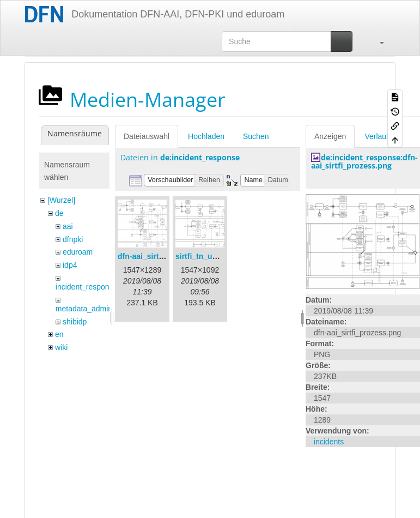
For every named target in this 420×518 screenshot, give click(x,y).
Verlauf (376, 136)
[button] (376, 41)
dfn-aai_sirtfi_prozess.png (165, 256)
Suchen (256, 136)
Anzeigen (330, 136)
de (59, 213)
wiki (61, 347)
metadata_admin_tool (92, 309)
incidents (329, 442)
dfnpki (73, 239)
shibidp (75, 322)
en (59, 334)
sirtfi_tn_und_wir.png (214, 256)
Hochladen (206, 136)
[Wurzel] (61, 200)
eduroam (78, 252)
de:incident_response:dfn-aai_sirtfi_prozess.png (364, 161)
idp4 (70, 265)
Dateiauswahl (147, 136)
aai (68, 226)
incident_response (87, 287)
